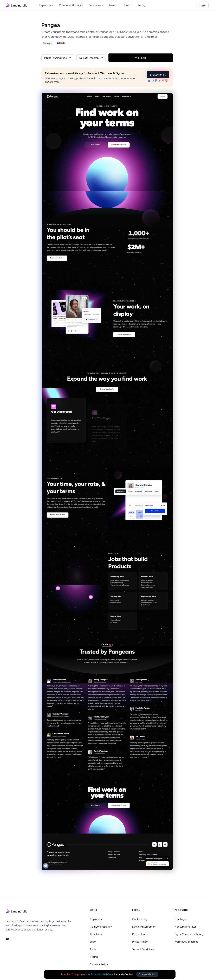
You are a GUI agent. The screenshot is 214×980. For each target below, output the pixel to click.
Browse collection (147, 974)
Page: (48, 58)
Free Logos (181, 919)
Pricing (94, 957)
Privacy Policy (140, 942)
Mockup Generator (185, 927)
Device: (84, 58)
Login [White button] (203, 5)
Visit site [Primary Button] (141, 58)
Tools (93, 949)
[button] (158, 75)
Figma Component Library (189, 934)
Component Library (101, 927)
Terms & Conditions (143, 949)
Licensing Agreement (144, 927)
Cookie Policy (140, 919)
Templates (96, 934)
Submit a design (99, 964)
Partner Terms (140, 934)
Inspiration (96, 919)
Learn (93, 942)
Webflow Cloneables (186, 942)
